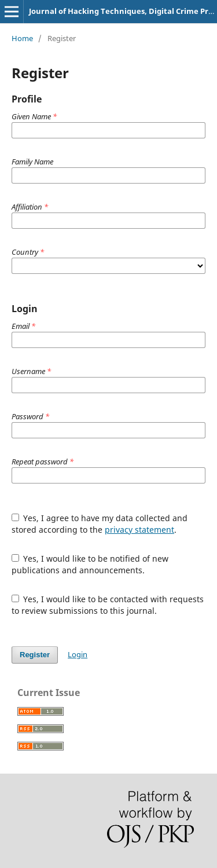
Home (22, 38)
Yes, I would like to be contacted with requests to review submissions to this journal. (108, 605)
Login (78, 654)
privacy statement (139, 530)
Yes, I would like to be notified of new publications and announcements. (90, 564)
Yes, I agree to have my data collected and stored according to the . (100, 524)
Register (35, 655)
